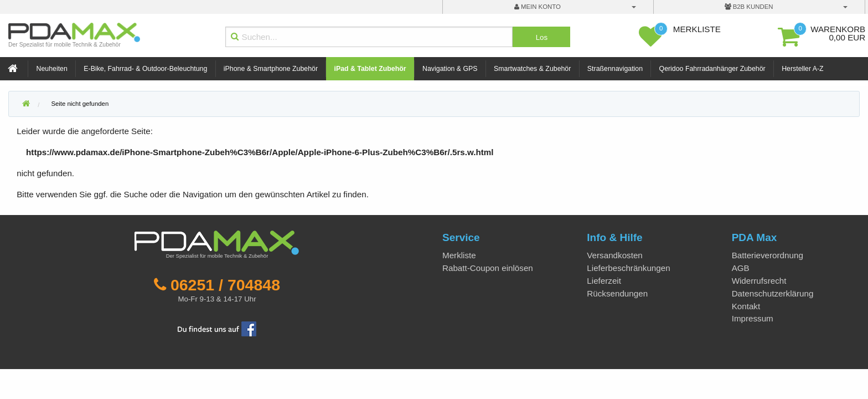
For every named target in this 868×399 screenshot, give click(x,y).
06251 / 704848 (225, 285)
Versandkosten (614, 255)
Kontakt (746, 306)
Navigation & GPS (450, 69)
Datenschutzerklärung (773, 293)
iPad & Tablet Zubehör (370, 69)
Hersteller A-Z (802, 69)
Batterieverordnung (768, 255)
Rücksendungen (617, 293)
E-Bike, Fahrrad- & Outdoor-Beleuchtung (145, 69)
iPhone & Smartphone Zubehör (271, 69)
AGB (741, 268)
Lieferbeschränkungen (628, 268)
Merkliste (459, 255)
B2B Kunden (749, 7)
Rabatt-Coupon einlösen (488, 268)
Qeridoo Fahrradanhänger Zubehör (712, 69)
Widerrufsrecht (759, 281)
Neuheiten (52, 69)
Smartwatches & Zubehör (532, 69)
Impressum (753, 318)
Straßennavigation (615, 69)
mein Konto (538, 7)
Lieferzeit (604, 281)
